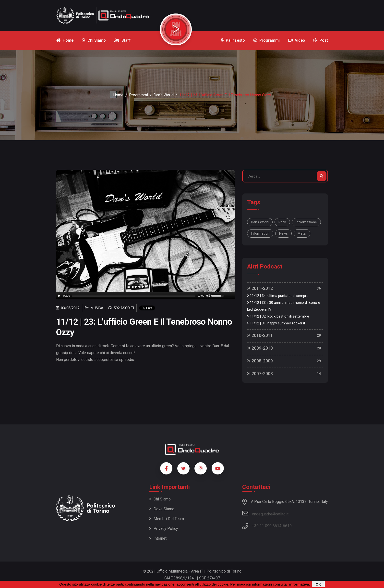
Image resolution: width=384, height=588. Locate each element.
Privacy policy (164, 529)
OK (318, 584)
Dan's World (164, 95)
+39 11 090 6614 (267, 526)
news (283, 233)
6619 (287, 526)
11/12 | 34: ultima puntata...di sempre (278, 296)
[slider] (134, 296)
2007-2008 (260, 374)
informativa (299, 584)
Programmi (138, 95)
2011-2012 (260, 288)
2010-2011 (260, 335)
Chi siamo (160, 499)
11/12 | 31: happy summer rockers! (276, 323)
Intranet (158, 538)
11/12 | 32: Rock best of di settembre (278, 316)
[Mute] (208, 296)
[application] (145, 296)
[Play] (59, 296)
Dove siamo (162, 509)
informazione (306, 222)
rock (282, 222)
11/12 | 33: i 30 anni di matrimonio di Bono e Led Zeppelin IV (284, 306)
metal (302, 233)
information (260, 233)
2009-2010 (260, 348)
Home (118, 95)
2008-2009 (260, 361)
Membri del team (167, 519)
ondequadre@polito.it (265, 513)
